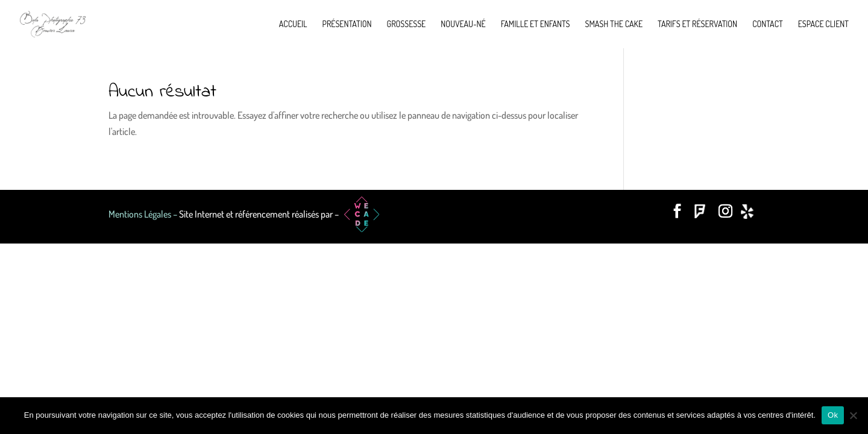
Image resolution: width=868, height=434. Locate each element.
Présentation (347, 24)
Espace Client (823, 24)
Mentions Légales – (144, 214)
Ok (833, 415)
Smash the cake (614, 24)
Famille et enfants (536, 24)
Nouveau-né (463, 24)
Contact (768, 24)
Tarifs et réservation (697, 24)
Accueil (293, 24)
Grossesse (407, 24)
